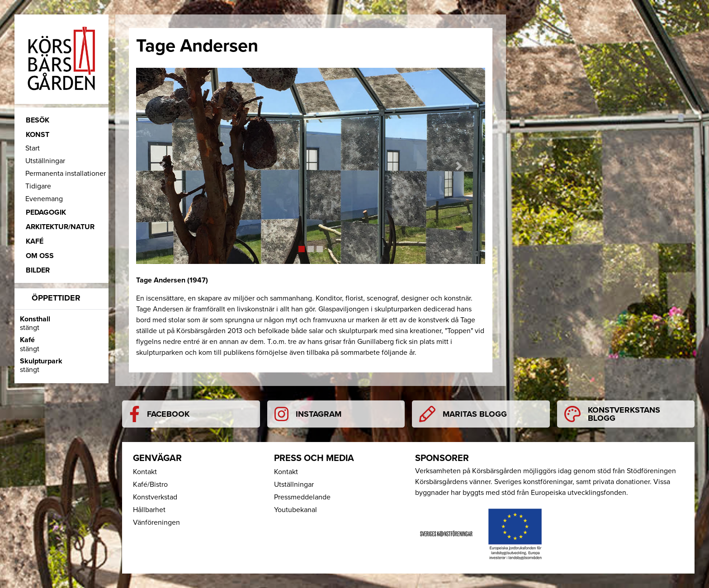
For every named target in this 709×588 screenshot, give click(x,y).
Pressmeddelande (302, 497)
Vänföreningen (156, 522)
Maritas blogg (463, 414)
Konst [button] (38, 135)
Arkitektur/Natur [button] (60, 227)
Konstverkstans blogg (612, 414)
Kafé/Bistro (150, 485)
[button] (162, 166)
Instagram (308, 414)
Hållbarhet (149, 510)
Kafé (35, 241)
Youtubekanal (295, 510)
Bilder (38, 270)
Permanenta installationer (66, 174)
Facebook (159, 414)
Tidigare (38, 186)
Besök (38, 120)
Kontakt (145, 472)
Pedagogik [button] (46, 212)
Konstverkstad (155, 497)
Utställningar (45, 161)
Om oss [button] (40, 256)
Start (33, 148)
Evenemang (44, 199)
